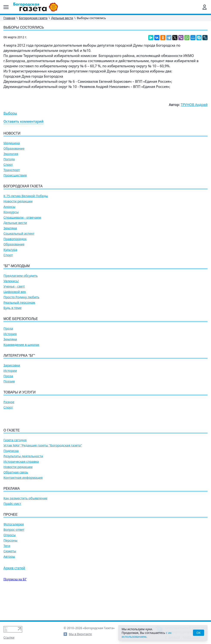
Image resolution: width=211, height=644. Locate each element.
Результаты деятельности (23, 481)
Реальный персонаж (19, 302)
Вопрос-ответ (14, 554)
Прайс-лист (12, 528)
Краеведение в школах (21, 345)
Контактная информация (23, 502)
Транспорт (12, 170)
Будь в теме (12, 308)
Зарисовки (12, 365)
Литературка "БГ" (19, 356)
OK (199, 633)
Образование (14, 148)
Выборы (10, 113)
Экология (11, 154)
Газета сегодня (15, 464)
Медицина (12, 143)
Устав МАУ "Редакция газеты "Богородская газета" (43, 470)
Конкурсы (11, 212)
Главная (9, 18)
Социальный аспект (19, 233)
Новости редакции (18, 201)
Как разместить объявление (25, 523)
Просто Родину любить (21, 297)
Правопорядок (15, 239)
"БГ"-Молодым (17, 266)
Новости (12, 133)
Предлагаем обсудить (21, 276)
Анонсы (9, 207)
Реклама (12, 513)
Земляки (10, 228)
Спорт (8, 164)
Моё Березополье (21, 319)
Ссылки (9, 637)
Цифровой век (15, 292)
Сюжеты (10, 576)
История (10, 334)
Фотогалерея (14, 549)
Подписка (11, 475)
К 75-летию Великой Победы (26, 196)
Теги (7, 570)
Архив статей (14, 592)
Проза (8, 328)
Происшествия (15, 175)
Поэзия (9, 381)
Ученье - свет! (14, 286)
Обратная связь (16, 497)
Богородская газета (33, 18)
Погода (9, 159)
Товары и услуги (20, 392)
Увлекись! (11, 281)
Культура (10, 250)
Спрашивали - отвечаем (22, 217)
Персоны (10, 565)
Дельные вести (62, 18)
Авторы (9, 581)
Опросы (10, 559)
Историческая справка (21, 486)
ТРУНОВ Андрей (194, 105)
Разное (9, 402)
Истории (10, 371)
